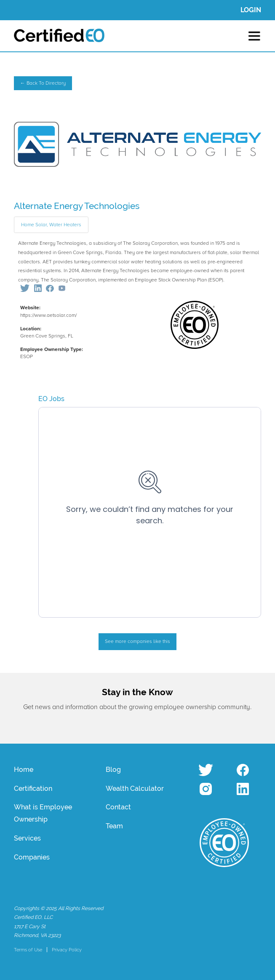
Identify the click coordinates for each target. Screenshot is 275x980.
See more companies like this (137, 641)
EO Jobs (51, 399)
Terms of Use (28, 950)
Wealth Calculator (135, 789)
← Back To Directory (43, 83)
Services (27, 838)
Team (114, 826)
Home (24, 770)
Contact (118, 807)
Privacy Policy (67, 950)
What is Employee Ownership (43, 813)
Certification (33, 789)
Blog (113, 770)
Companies (32, 857)
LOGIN (251, 10)
